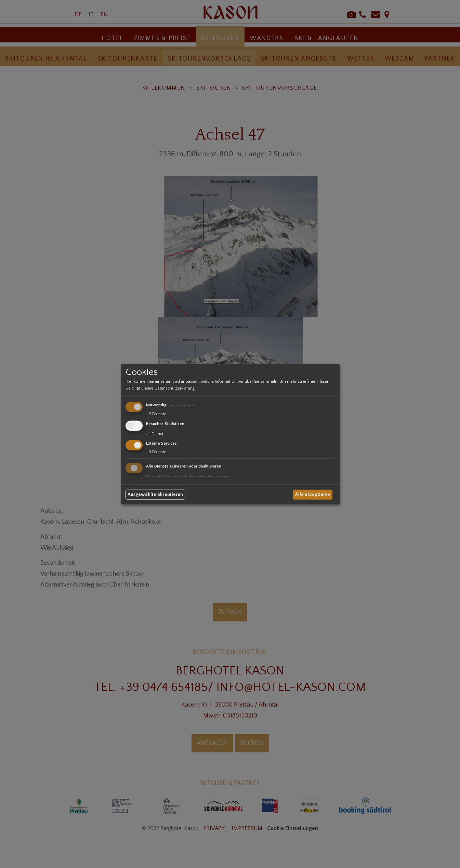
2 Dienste (156, 414)
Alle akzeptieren (313, 495)
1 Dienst (155, 433)
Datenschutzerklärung (174, 388)
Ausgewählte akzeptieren (155, 495)
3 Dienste (156, 452)
